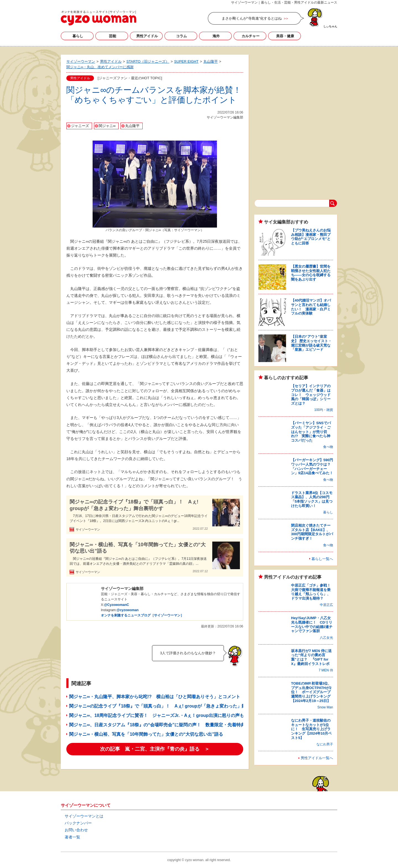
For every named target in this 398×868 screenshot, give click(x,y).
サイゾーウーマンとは (84, 816)
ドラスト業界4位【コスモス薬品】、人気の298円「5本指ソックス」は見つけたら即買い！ (312, 499)
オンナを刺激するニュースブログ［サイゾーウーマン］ (142, 615)
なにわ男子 (325, 744)
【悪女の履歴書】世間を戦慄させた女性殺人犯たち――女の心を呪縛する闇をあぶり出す (311, 273)
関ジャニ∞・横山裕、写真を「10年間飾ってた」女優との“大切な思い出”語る (138, 548)
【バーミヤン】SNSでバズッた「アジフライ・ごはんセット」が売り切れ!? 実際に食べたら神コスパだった (311, 432)
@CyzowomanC (116, 605)
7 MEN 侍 (326, 670)
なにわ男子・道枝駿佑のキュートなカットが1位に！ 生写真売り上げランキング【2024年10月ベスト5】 (311, 729)
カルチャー (251, 36)
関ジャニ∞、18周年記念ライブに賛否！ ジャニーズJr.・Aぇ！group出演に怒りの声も (157, 715)
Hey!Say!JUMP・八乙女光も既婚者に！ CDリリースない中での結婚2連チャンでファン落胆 (312, 624)
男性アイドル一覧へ (317, 758)
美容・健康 (285, 36)
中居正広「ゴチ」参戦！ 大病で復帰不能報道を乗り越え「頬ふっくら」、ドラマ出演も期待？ (313, 592)
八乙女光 (326, 638)
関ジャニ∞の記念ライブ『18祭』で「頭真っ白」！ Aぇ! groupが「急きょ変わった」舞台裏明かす (134, 505)
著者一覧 (72, 837)
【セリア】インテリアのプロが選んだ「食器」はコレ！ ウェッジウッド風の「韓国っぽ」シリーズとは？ (311, 395)
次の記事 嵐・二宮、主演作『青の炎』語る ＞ (155, 749)
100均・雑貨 (324, 410)
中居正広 (326, 605)
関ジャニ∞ (107, 126)
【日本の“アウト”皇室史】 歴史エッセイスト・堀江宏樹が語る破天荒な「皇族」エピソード (311, 343)
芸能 (112, 36)
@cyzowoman (128, 610)
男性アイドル (147, 36)
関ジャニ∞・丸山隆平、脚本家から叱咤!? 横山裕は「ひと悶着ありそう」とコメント (155, 697)
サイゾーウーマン (99, 18)
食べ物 (328, 447)
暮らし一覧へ (322, 559)
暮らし (78, 36)
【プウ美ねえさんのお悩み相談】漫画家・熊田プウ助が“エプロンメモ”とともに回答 (311, 237)
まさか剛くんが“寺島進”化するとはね (252, 18)
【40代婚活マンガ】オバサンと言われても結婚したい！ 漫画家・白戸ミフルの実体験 (311, 307)
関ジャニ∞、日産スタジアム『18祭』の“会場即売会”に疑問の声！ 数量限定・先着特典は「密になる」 (173, 725)
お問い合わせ (76, 830)
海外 (216, 36)
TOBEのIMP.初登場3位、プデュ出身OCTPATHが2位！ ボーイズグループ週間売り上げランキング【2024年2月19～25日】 (311, 692)
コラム (181, 36)
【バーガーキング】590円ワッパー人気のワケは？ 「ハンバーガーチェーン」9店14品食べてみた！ (313, 466)
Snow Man (325, 707)
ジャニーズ (80, 126)
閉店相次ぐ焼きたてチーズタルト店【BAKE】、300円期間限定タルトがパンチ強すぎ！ (312, 532)
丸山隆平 (132, 126)
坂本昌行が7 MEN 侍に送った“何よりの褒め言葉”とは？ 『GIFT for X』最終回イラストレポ (311, 657)
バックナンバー (78, 823)
